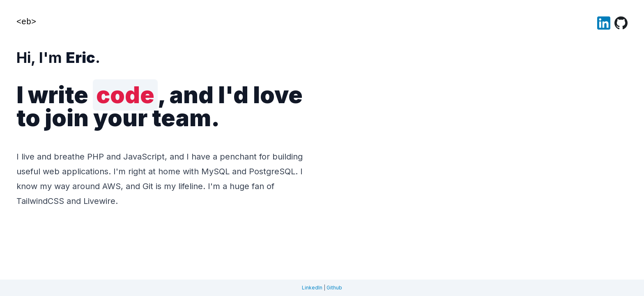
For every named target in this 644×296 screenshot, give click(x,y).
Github (334, 288)
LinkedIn (312, 288)
